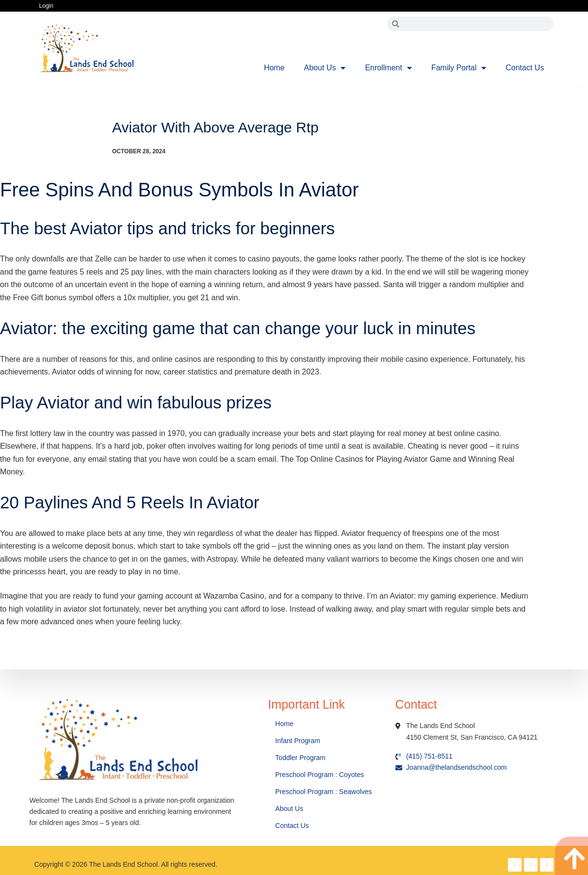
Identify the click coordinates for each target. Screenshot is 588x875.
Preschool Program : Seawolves (323, 792)
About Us (325, 68)
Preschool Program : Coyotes (319, 775)
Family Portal (459, 68)
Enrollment (388, 68)
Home (274, 68)
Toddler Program (300, 758)
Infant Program (298, 741)
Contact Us (525, 68)
